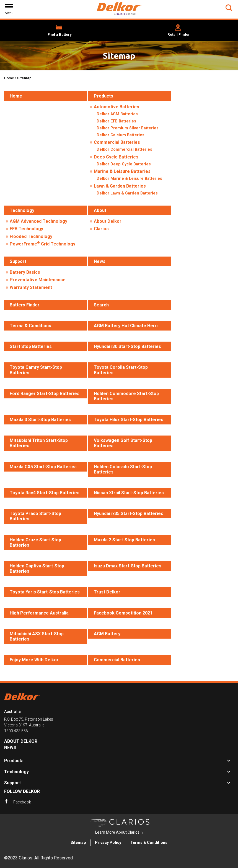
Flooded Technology (31, 236)
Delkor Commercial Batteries (124, 149)
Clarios (101, 229)
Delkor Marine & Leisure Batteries (129, 179)
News (10, 748)
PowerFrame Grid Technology (42, 244)
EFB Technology (26, 229)
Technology (16, 772)
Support (12, 783)
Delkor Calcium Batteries (121, 135)
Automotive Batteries (117, 107)
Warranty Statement (31, 287)
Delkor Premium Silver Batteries (128, 128)
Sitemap (78, 843)
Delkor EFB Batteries (116, 121)
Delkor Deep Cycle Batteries (124, 164)
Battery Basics (25, 272)
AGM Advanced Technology (38, 221)
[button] (230, 8)
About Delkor (108, 221)
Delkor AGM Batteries (117, 114)
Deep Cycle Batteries (116, 157)
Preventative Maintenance (38, 280)
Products (14, 761)
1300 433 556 (16, 731)
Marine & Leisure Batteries (122, 171)
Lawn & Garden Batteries (120, 186)
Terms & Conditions (149, 843)
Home (9, 78)
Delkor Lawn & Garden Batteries (127, 193)
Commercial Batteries (117, 142)
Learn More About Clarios (117, 832)
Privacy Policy (108, 843)
